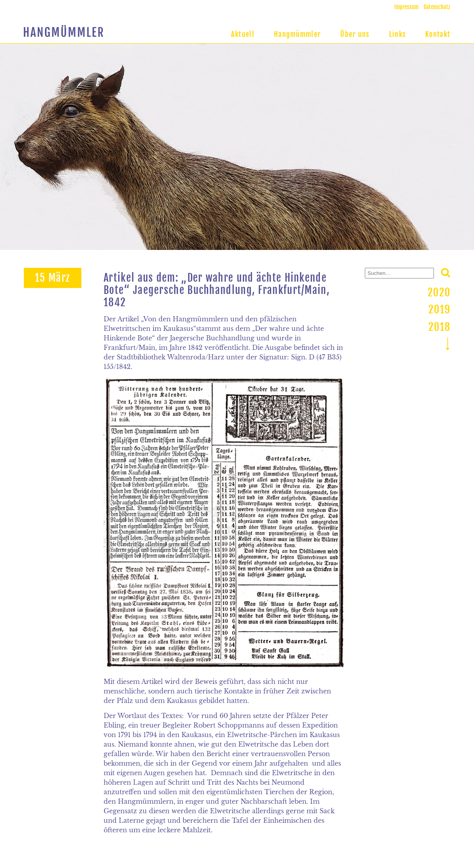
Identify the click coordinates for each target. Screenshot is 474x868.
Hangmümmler (297, 34)
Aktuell (243, 34)
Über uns (355, 34)
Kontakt (438, 34)
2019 (439, 309)
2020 (439, 292)
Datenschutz (437, 7)
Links (398, 34)
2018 (439, 327)
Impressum (406, 7)
